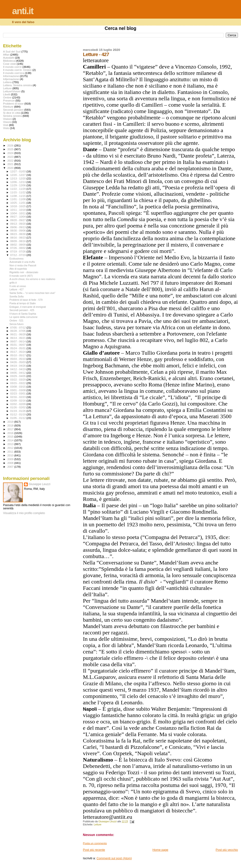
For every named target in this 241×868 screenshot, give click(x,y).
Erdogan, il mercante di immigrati (28, 307)
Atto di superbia (18, 269)
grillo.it (13, 283)
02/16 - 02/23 (18, 397)
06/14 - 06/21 (18, 338)
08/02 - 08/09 (18, 245)
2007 (11, 467)
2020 (11, 168)
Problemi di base (13, 103)
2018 (11, 425)
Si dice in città (12, 113)
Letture (98, 825)
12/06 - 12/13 (18, 182)
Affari (6, 55)
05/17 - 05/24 (18, 352)
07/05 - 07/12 (18, 328)
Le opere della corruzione (23, 317)
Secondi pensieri (13, 110)
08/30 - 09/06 (18, 231)
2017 (11, 429)
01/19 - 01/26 (18, 411)
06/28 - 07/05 (18, 331)
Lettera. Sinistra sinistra (17, 85)
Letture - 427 (16, 289)
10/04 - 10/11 (18, 213)
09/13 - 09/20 (18, 224)
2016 (11, 433)
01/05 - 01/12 (18, 418)
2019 (11, 422)
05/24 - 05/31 (18, 348)
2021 (11, 164)
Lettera (7, 82)
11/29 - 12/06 (18, 185)
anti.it (23, 11)
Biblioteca (9, 61)
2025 (11, 149)
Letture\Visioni (12, 91)
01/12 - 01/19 (18, 414)
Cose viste (10, 64)
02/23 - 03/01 (18, 393)
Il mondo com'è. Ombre (17, 70)
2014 (11, 440)
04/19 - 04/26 (18, 366)
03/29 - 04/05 (18, 376)
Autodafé (9, 58)
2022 (11, 160)
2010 (11, 455)
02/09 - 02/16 (18, 401)
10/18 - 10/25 (18, 206)
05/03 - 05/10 (18, 359)
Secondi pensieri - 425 (22, 310)
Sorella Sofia (16, 296)
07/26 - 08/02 (18, 248)
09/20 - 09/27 (18, 220)
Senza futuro (16, 324)
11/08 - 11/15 (18, 196)
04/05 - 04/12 (18, 373)
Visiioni (7, 119)
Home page (160, 850)
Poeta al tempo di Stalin (23, 303)
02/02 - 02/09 (18, 404)
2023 (11, 157)
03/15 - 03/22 (18, 383)
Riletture (8, 107)
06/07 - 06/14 (18, 341)
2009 (11, 459)
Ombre (7, 97)
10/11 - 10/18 (18, 210)
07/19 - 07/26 (18, 251)
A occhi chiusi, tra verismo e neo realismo (32, 279)
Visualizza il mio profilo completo (24, 513)
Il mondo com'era (14, 73)
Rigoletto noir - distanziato (24, 272)
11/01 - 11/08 (18, 199)
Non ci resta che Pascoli (23, 265)
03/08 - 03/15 (18, 387)
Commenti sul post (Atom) (114, 858)
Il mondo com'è (12, 67)
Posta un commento (95, 843)
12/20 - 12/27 (18, 175)
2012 (11, 448)
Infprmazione (11, 79)
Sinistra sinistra (12, 116)
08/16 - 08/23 (18, 238)
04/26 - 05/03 (18, 362)
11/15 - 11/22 (18, 192)
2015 (11, 436)
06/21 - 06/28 (18, 334)
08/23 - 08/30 (18, 234)
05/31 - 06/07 (18, 345)
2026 (11, 145)
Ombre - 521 (16, 320)
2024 (11, 153)
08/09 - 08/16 (18, 241)
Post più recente (94, 850)
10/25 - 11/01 (18, 203)
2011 (11, 452)
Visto (6, 128)
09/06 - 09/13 (18, 227)
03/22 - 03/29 (18, 380)
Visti (6, 125)
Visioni (7, 122)
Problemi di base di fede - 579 (26, 300)
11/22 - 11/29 (18, 189)
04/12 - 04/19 (18, 369)
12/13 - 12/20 (18, 178)
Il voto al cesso (18, 286)
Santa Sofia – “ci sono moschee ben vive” (32, 293)
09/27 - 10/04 (18, 217)
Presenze (9, 100)
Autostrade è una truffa (22, 262)
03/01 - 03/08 (18, 390)
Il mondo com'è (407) (21, 276)
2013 (11, 444)
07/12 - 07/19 (18, 255)
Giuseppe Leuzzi (40, 484)
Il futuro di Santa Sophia (23, 314)
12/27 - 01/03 (18, 171)
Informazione (11, 76)
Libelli (7, 94)
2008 (11, 463)
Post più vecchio (227, 850)
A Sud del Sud (12, 51)
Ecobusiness (16, 259)
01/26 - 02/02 (18, 407)
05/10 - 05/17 (18, 355)
